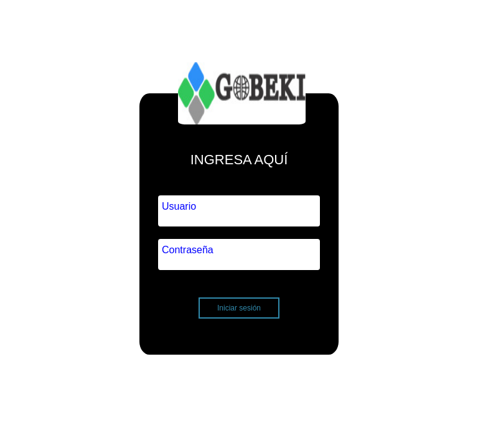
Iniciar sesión (239, 308)
